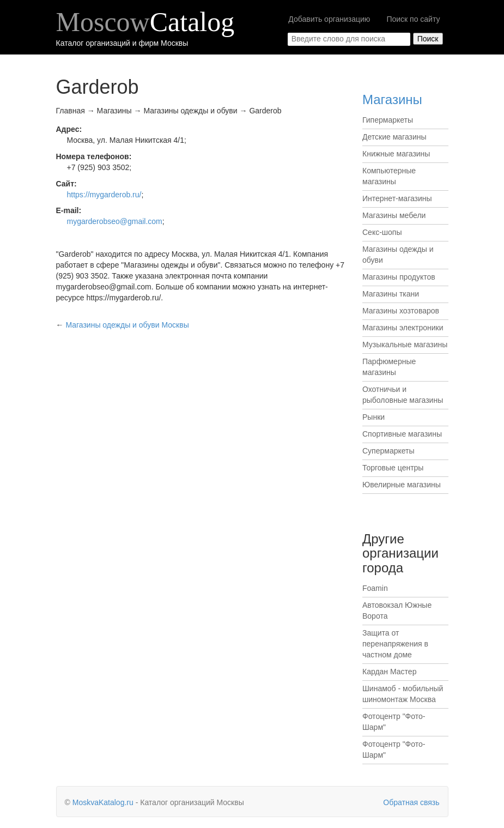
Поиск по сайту (413, 19)
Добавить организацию (329, 19)
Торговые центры (393, 468)
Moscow (145, 22)
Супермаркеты (388, 451)
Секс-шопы (382, 232)
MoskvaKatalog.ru (103, 802)
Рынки (374, 417)
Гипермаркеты (388, 120)
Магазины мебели (394, 215)
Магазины (392, 99)
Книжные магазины (396, 154)
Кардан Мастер (389, 672)
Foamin (375, 588)
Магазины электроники (403, 328)
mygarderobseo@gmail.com (115, 221)
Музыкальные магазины (405, 345)
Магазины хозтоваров (401, 311)
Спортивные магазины (402, 434)
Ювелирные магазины (402, 485)
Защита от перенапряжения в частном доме (395, 644)
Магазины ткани (391, 294)
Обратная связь (411, 802)
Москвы (127, 325)
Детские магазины (394, 137)
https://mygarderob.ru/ (104, 195)
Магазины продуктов (399, 277)
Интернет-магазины (397, 198)
